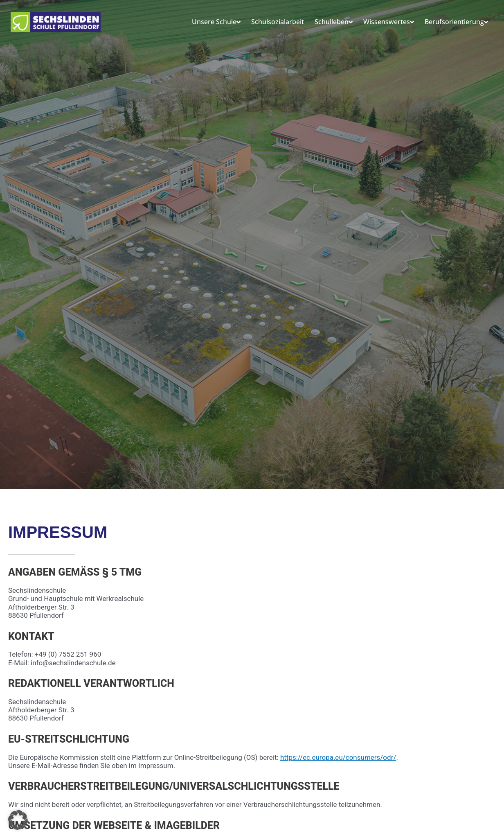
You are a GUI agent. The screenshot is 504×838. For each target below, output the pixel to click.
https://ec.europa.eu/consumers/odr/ (338, 757)
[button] (18, 820)
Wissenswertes (389, 22)
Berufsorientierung (456, 22)
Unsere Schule (216, 22)
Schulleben (334, 22)
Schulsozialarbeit (278, 22)
